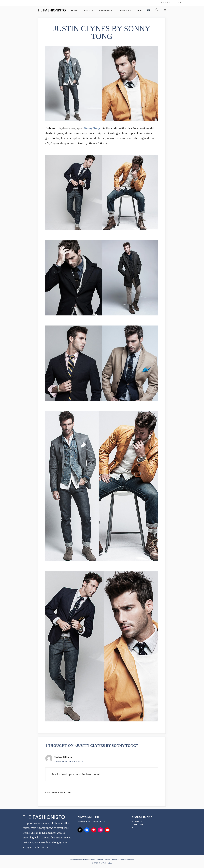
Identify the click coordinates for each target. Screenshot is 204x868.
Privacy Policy (88, 860)
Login (178, 3)
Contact (137, 821)
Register (165, 3)
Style (90, 10)
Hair (139, 10)
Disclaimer (75, 860)
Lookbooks (124, 10)
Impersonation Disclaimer (123, 860)
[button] (157, 10)
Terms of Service (103, 860)
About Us (138, 825)
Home (74, 10)
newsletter (98, 821)
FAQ (134, 828)
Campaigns (105, 10)
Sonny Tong (92, 128)
